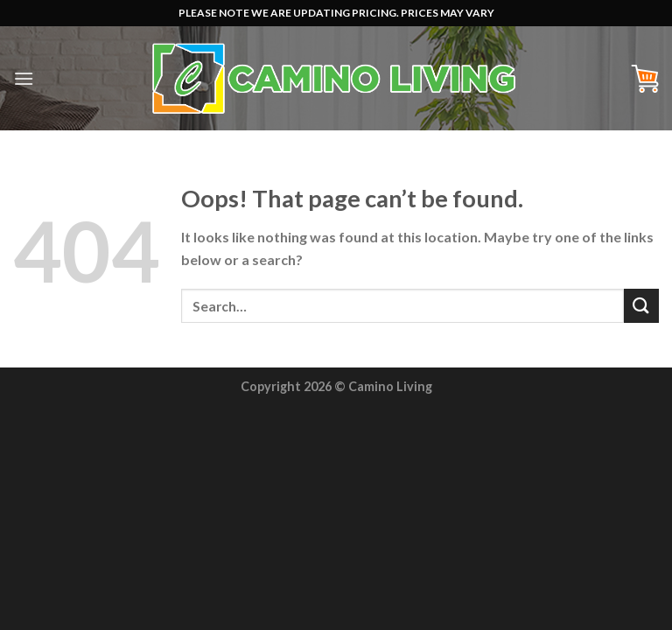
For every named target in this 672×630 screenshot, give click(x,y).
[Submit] (641, 306)
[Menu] (24, 78)
